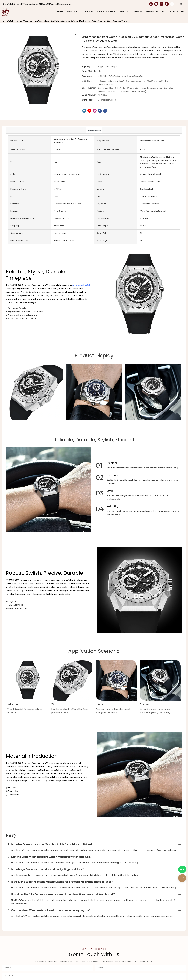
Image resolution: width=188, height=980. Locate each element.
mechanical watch (81, 285)
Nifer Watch (8, 21)
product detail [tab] (94, 131)
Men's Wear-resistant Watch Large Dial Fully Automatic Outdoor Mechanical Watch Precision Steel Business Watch (72, 21)
